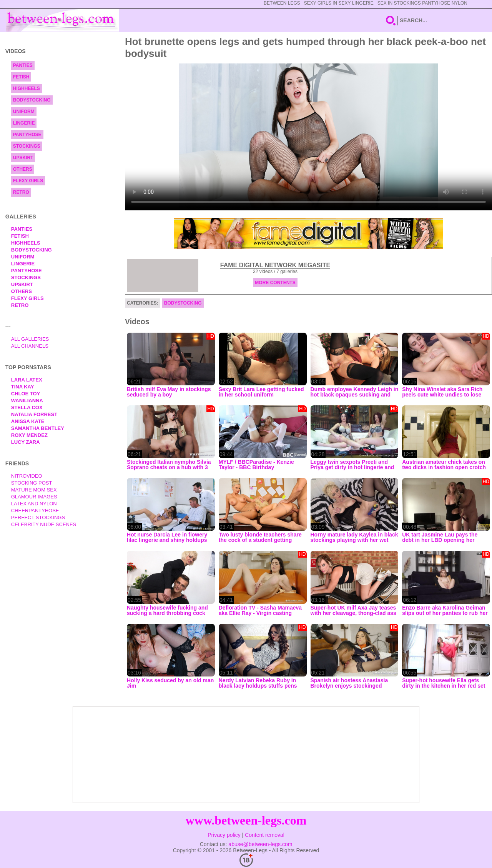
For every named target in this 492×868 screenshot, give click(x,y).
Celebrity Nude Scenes (44, 524)
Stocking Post (32, 483)
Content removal (265, 835)
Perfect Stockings (38, 517)
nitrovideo (27, 476)
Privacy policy (224, 835)
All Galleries (30, 339)
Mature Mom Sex (34, 490)
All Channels (30, 346)
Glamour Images (34, 497)
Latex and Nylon (34, 504)
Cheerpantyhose (35, 511)
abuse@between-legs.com (260, 844)
